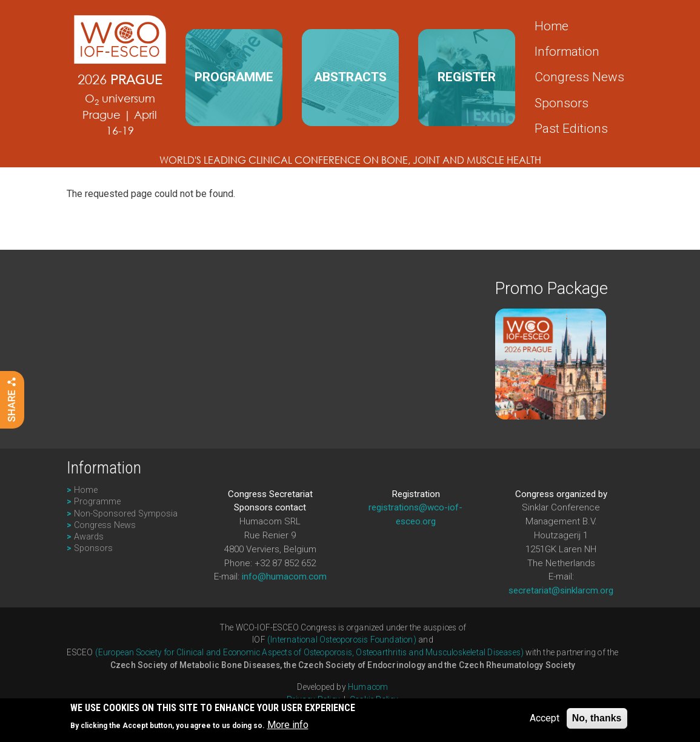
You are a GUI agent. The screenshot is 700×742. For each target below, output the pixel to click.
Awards (89, 537)
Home (552, 26)
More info (288, 728)
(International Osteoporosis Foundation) (342, 640)
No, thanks (597, 720)
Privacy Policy (313, 700)
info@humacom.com (284, 577)
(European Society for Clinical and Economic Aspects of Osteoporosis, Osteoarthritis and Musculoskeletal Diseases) (310, 652)
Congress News (579, 77)
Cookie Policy (374, 700)
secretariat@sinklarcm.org (561, 590)
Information (567, 52)
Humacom (368, 687)
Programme (97, 502)
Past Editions (571, 129)
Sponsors (562, 103)
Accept (545, 720)
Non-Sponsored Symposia (126, 514)
